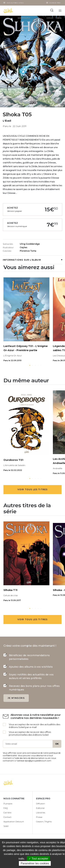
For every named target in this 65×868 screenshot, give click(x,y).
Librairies (41, 813)
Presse (39, 817)
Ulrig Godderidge (30, 244)
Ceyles (23, 247)
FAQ (6, 808)
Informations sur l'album (32, 260)
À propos (8, 804)
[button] (30, 365)
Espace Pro (55, 3)
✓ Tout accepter (38, 859)
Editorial (40, 808)
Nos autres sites (15, 3)
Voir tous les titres (33, 489)
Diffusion (40, 804)
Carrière (7, 813)
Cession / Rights (44, 822)
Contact (7, 817)
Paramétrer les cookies (35, 863)
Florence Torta (28, 251)
